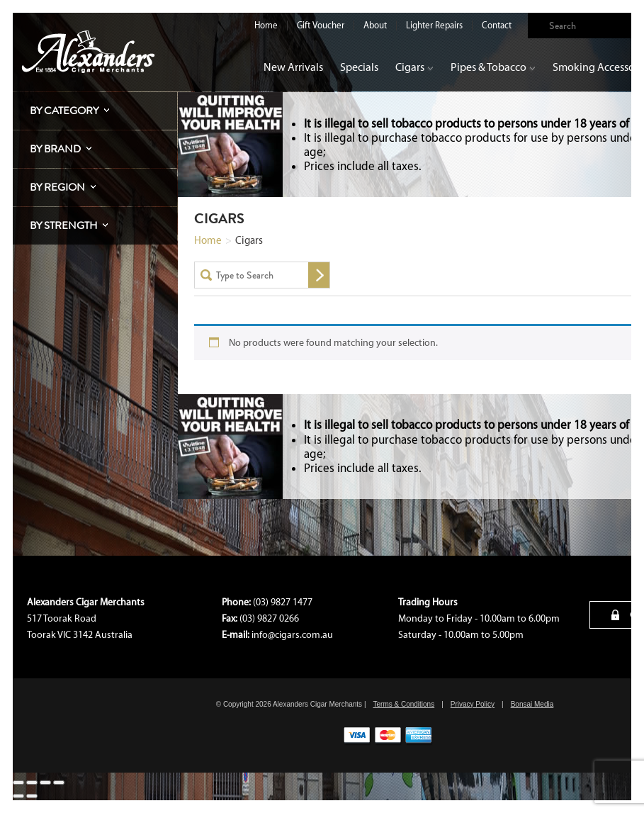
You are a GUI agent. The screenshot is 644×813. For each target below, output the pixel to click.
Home (266, 25)
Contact (497, 25)
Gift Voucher (321, 25)
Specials (359, 67)
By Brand (55, 149)
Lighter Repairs (434, 25)
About (375, 25)
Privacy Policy (473, 704)
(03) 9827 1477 (283, 602)
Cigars (414, 67)
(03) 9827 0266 (269, 618)
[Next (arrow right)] (32, 796)
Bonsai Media (532, 704)
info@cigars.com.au (292, 635)
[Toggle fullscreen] (32, 783)
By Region (57, 187)
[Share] (45, 783)
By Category (64, 111)
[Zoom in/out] (18, 783)
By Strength (63, 225)
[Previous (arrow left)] (18, 796)
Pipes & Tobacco (493, 67)
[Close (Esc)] (59, 783)
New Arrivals (293, 67)
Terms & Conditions (403, 704)
